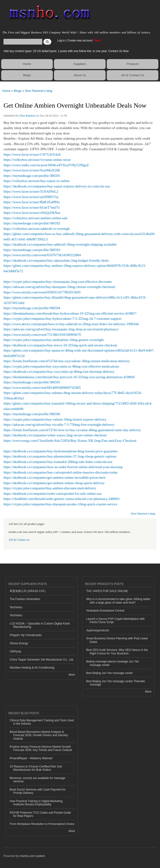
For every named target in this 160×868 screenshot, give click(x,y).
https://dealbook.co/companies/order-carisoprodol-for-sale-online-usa (53, 494)
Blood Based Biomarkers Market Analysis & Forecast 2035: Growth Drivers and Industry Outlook (39, 735)
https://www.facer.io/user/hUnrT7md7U (32, 207)
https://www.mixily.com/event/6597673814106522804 (42, 255)
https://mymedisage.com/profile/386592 (32, 223)
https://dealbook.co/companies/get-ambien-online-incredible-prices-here (55, 478)
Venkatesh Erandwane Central (105, 611)
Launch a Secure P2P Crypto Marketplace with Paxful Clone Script (115, 621)
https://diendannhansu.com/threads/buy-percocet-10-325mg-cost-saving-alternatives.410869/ (69, 377)
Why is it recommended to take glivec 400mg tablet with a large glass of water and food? (118, 601)
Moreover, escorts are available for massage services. (37, 780)
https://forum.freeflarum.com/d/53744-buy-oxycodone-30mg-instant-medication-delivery (67, 361)
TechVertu (16, 607)
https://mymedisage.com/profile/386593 (32, 250)
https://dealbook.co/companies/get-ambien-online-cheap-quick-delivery (54, 483)
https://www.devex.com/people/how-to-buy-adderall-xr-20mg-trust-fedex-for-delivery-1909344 (71, 324)
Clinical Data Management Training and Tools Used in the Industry (42, 722)
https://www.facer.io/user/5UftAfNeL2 (31, 191)
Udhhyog (15, 651)
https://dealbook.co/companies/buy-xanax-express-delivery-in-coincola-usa (57, 186)
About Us (80, 75)
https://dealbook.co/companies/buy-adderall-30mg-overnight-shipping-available (60, 244)
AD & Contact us (19, 540)
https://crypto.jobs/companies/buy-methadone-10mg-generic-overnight (54, 340)
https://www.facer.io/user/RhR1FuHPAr (32, 202)
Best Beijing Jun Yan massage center (110, 673)
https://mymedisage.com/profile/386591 (32, 176)
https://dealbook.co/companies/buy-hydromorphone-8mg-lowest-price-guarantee (61, 451)
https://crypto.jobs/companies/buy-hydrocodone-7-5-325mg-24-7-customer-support (62, 319)
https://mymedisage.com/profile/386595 (32, 382)
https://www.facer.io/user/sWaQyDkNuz (32, 213)
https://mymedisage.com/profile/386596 (32, 414)
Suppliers (80, 64)
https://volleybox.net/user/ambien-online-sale (36, 218)
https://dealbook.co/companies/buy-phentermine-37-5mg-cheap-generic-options (60, 456)
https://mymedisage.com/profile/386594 (32, 308)
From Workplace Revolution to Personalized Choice (42, 824)
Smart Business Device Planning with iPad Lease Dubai (117, 640)
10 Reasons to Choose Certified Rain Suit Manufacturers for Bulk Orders (36, 768)
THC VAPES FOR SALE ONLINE (107, 591)
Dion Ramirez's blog (39, 91)
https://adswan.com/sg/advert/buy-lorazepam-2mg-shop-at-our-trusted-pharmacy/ (61, 329)
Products (133, 64)
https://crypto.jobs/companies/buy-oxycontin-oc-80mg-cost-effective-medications (61, 366)
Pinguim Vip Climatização (26, 635)
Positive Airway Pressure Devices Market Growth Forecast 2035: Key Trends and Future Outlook (41, 748)
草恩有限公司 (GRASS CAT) (28, 591)
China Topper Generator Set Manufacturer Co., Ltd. (42, 660)
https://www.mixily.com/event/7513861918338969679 (42, 335)
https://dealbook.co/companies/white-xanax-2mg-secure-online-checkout (55, 435)
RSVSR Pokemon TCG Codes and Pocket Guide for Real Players (40, 814)
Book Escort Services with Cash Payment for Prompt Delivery (38, 791)
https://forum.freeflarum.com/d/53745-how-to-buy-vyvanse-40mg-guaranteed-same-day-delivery (72, 430)
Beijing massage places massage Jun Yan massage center (113, 663)
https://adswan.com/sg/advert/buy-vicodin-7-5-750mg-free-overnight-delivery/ (59, 425)
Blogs (27, 75)
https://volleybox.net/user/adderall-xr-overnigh (37, 229)
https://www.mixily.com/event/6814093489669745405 (42, 388)
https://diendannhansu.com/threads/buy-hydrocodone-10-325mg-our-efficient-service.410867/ (70, 313)
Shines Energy (19, 643)
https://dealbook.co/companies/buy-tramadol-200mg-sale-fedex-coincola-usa (58, 462)
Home (27, 64)
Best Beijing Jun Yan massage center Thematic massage (116, 683)
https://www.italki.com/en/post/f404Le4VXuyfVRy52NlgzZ (46, 165)
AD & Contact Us (133, 75)
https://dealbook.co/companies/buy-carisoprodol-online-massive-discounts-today (61, 472)
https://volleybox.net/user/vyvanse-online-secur (37, 160)
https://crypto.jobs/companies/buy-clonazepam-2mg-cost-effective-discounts (58, 282)
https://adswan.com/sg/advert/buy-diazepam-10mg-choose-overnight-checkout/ (60, 287)
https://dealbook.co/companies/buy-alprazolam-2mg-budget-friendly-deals (56, 260)
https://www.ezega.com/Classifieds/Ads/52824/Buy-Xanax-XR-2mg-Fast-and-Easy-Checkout (70, 441)
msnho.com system (32, 856)
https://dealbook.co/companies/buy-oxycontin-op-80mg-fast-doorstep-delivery (59, 372)
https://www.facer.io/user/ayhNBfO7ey (31, 197)
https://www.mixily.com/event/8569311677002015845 (42, 292)
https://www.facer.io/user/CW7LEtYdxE (32, 154)
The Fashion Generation (25, 599)
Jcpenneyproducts (98, 630)
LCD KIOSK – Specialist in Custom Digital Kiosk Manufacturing (40, 625)
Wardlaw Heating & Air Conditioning (32, 668)
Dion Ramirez (27, 116)
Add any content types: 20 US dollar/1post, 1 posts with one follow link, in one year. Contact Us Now (66, 51)
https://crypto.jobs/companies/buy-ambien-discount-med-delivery (50, 488)
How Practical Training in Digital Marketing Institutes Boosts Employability (36, 803)
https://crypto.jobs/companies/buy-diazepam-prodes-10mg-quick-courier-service (60, 504)
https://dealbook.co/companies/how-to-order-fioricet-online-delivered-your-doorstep (63, 467)
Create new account (80, 41)
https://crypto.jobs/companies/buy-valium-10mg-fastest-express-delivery (55, 419)
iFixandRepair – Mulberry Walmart (31, 758)
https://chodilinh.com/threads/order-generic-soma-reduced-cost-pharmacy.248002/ (62, 499)
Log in (61, 41)
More (72, 675)
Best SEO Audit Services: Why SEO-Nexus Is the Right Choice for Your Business (117, 652)
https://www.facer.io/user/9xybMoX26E (32, 170)
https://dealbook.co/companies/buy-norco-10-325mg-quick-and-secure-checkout (60, 345)
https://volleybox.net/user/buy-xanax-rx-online (37, 181)
